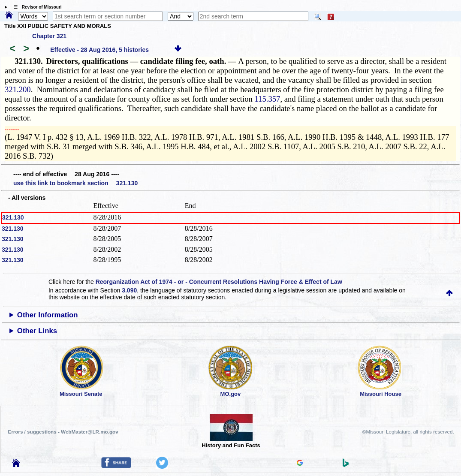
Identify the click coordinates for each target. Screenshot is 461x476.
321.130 (13, 217)
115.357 (267, 99)
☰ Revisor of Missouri (36, 7)
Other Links (37, 331)
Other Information (48, 315)
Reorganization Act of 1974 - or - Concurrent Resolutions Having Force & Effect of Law (219, 282)
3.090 (129, 290)
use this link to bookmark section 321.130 (75, 183)
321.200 (18, 89)
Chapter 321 (49, 36)
